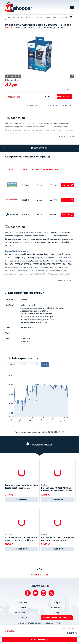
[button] (76, 148)
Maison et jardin (28, 305)
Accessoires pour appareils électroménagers (42, 308)
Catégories (22, 603)
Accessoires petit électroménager (37, 317)
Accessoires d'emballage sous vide (37, 319)
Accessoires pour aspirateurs (34, 311)
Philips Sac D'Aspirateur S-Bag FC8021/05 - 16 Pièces (41, 28)
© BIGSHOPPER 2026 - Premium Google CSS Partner (40, 623)
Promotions (22, 613)
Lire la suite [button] (65, 136)
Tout (45, 365)
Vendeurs (57, 608)
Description (41, 148)
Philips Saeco (30, 123)
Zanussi (9, 258)
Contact (22, 618)
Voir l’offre (66, 185)
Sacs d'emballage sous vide (34, 322)
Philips (9, 28)
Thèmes (22, 608)
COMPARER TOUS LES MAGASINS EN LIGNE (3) (49, 105)
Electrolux (66, 258)
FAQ (57, 613)
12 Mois (34, 365)
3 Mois (12, 365)
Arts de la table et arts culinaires (36, 314)
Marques (57, 603)
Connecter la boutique (57, 618)
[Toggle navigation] (72, 7)
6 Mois (23, 365)
